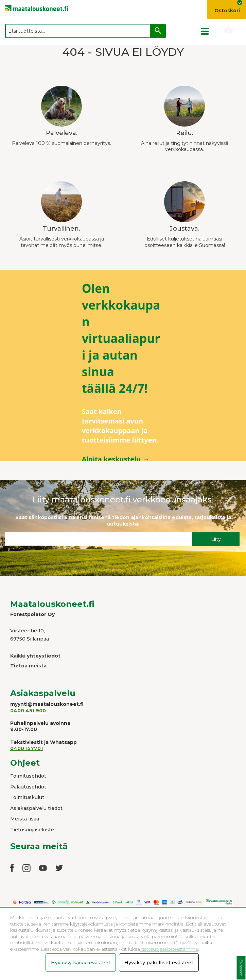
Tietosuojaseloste (32, 830)
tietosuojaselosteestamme (169, 949)
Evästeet (241, 968)
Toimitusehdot (28, 776)
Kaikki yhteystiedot (35, 656)
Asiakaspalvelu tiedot (36, 808)
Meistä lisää (25, 819)
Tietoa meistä (28, 666)
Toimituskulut (27, 797)
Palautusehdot (28, 787)
